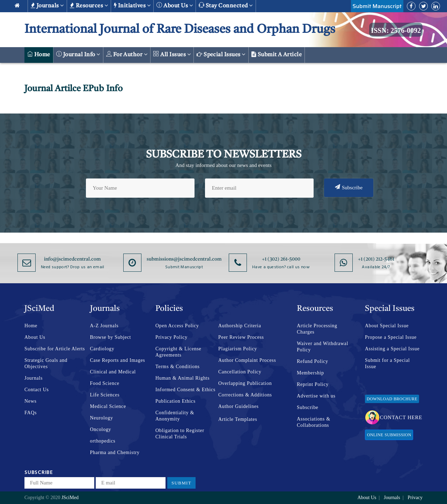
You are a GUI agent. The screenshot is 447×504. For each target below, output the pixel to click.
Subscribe (349, 187)
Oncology (101, 429)
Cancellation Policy (240, 372)
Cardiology (102, 349)
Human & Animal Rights (182, 378)
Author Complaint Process (247, 360)
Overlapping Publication (245, 383)
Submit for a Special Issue (387, 363)
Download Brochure (392, 399)
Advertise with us (316, 396)
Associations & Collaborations (314, 422)
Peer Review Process (241, 337)
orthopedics (103, 441)
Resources (89, 6)
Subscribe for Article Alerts (55, 349)
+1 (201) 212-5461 (376, 259)
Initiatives (132, 6)
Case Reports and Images (118, 360)
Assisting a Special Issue (392, 349)
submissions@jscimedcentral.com (184, 259)
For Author (127, 54)
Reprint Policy (313, 384)
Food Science (105, 383)
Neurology (102, 418)
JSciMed (70, 498)
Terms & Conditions (178, 367)
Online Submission (389, 435)
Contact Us (37, 390)
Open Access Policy (177, 326)
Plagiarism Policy (238, 349)
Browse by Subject (111, 337)
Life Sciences (105, 395)
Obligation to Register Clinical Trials (180, 434)
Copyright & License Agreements (178, 352)
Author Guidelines (239, 406)
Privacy (415, 498)
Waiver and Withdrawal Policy (323, 347)
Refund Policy (313, 361)
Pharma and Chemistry (115, 452)
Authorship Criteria (240, 326)
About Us (35, 337)
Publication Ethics (175, 401)
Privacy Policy (171, 337)
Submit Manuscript (377, 6)
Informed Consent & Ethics (185, 390)
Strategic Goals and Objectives (46, 363)
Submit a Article (277, 54)
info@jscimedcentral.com (72, 259)
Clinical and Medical (113, 372)
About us (175, 5)
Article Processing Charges (317, 329)
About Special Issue (387, 326)
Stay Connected (226, 5)
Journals (47, 6)
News (31, 401)
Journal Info (78, 54)
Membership (310, 373)
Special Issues (221, 54)
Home (39, 54)
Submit (181, 483)
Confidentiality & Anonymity (175, 416)
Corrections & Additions (245, 395)
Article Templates (238, 419)
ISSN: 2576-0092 (396, 30)
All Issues (172, 54)
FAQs (31, 413)
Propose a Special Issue (391, 337)
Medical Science (108, 406)
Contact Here (394, 417)
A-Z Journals (104, 326)
